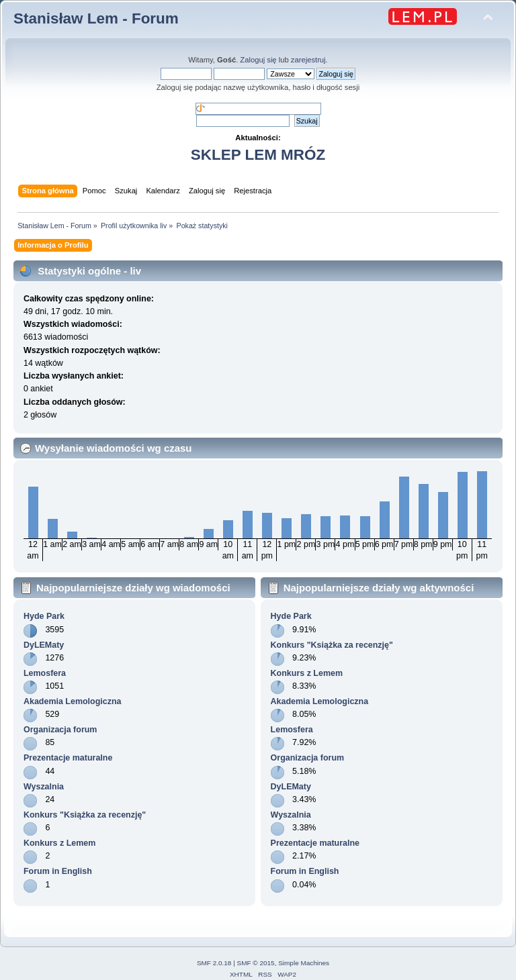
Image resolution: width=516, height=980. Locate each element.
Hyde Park (44, 616)
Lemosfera (45, 673)
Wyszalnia (44, 787)
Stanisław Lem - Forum (96, 18)
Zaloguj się (258, 60)
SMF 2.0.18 (214, 963)
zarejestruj (308, 60)
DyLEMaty (44, 645)
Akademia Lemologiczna (73, 701)
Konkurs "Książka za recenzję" (85, 815)
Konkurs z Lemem (59, 843)
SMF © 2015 (256, 963)
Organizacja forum (60, 730)
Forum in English (58, 871)
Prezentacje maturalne (68, 758)
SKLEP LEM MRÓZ (258, 155)
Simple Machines (304, 963)
